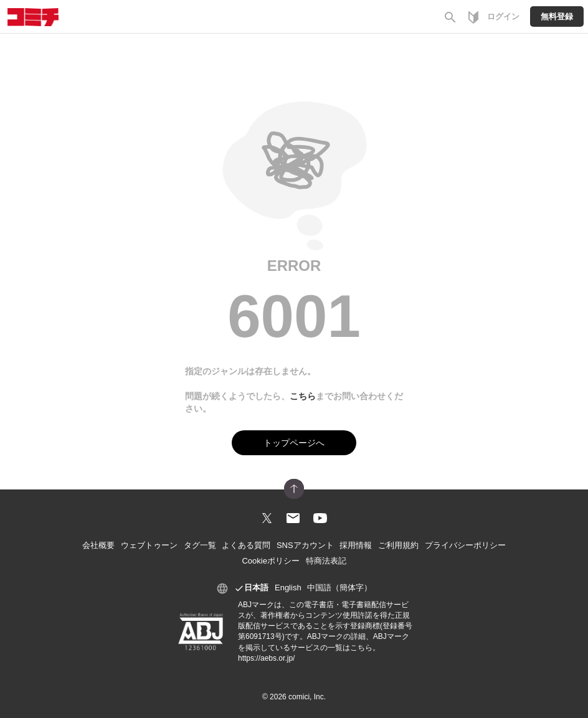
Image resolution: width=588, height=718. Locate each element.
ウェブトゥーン (149, 545)
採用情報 (356, 545)
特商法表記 (326, 561)
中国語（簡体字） (339, 588)
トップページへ (294, 443)
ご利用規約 (398, 545)
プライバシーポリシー (465, 545)
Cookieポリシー (270, 561)
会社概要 (98, 545)
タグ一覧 (200, 545)
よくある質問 (246, 545)
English (288, 588)
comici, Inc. (307, 697)
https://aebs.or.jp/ (266, 658)
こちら (303, 396)
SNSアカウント (305, 545)
